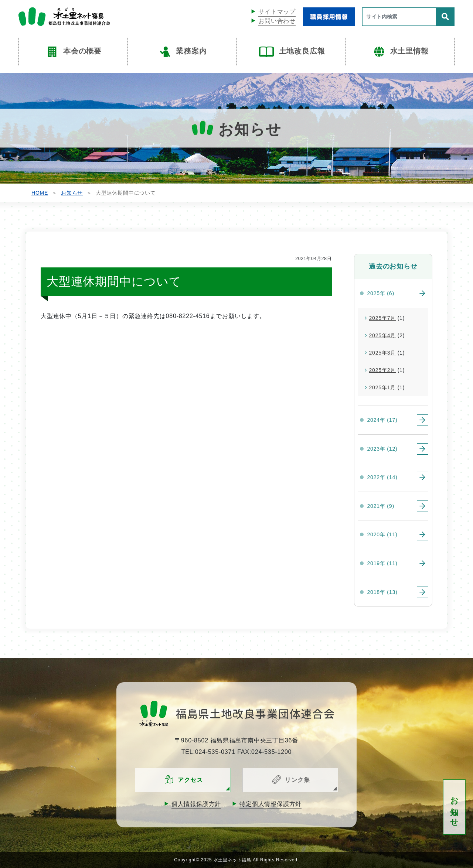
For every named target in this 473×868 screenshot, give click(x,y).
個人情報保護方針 (196, 804)
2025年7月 (383, 318)
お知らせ (454, 807)
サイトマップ (277, 12)
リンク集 (297, 780)
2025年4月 (383, 335)
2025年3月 (383, 353)
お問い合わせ (277, 21)
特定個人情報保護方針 (270, 804)
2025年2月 (383, 370)
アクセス (190, 780)
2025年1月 (383, 387)
